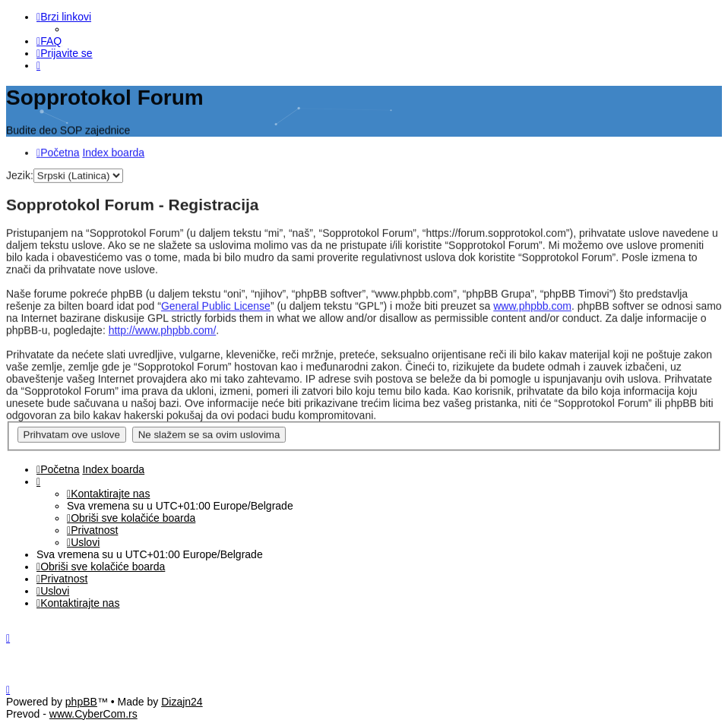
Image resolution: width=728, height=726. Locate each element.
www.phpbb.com (532, 305)
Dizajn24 (182, 702)
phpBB (81, 702)
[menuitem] (49, 41)
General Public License (216, 305)
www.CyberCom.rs (93, 714)
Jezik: (20, 173)
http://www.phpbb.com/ (163, 329)
